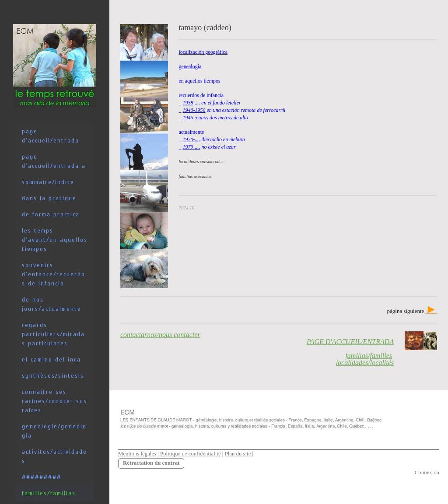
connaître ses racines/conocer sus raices (54, 401)
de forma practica (51, 214)
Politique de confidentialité (191, 454)
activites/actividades (54, 456)
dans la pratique (49, 198)
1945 (188, 118)
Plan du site (238, 454)
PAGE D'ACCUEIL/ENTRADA (51, 136)
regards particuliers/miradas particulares (53, 334)
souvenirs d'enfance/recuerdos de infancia (54, 274)
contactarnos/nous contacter (160, 335)
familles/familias (49, 493)
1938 (188, 103)
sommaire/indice (48, 182)
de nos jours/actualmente (52, 304)
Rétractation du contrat (151, 463)
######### (42, 477)
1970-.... (191, 139)
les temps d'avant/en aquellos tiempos (55, 240)
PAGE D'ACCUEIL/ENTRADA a (54, 161)
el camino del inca (51, 360)
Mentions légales (137, 454)
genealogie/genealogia (54, 431)
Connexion (427, 473)
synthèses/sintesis (53, 376)
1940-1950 (194, 110)
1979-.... (191, 147)
